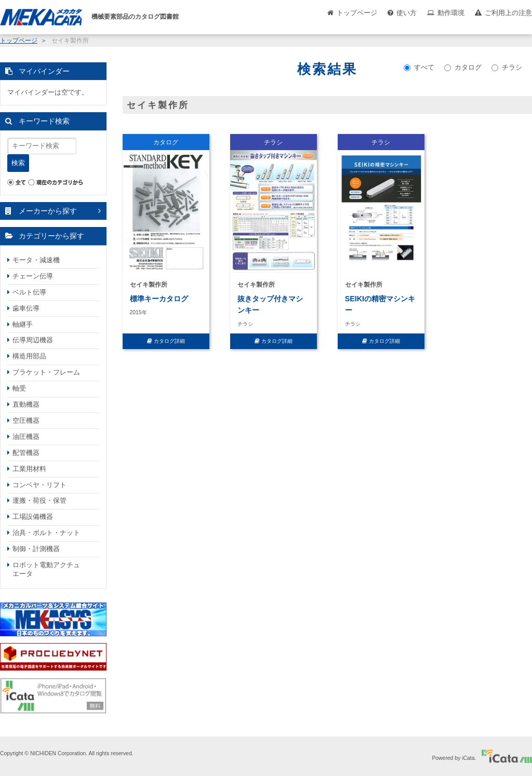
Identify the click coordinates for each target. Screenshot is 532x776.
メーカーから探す (48, 211)
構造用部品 (29, 356)
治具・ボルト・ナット (46, 533)
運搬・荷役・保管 (39, 500)
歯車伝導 (26, 308)
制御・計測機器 (36, 549)
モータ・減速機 (36, 260)
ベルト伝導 (29, 292)
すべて (419, 67)
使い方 (407, 13)
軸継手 (23, 324)
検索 (18, 163)
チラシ (507, 67)
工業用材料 (29, 469)
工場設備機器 (33, 517)
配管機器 (26, 453)
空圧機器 (26, 420)
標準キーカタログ (159, 299)
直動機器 (26, 404)
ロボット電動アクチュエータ (46, 569)
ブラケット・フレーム (46, 372)
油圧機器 (26, 437)
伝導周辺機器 (33, 340)
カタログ (463, 67)
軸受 (19, 388)
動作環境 (451, 13)
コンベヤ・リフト (39, 485)
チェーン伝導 (33, 276)
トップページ (357, 13)
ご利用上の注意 (508, 13)
